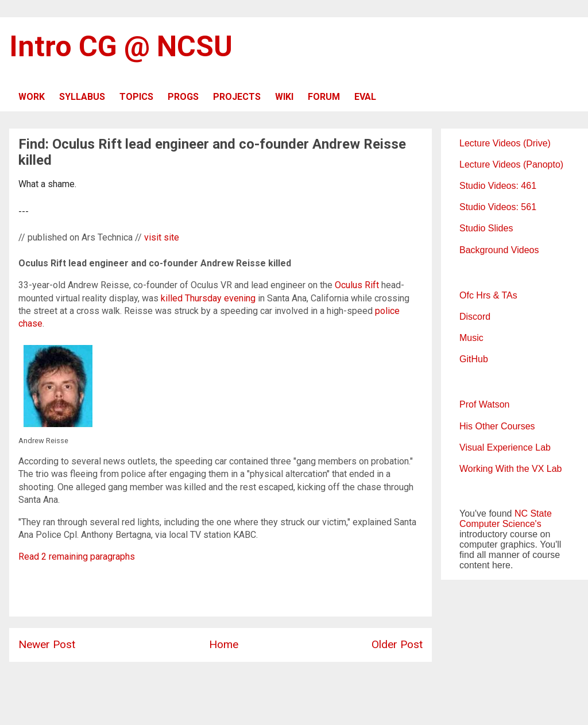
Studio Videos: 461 (498, 186)
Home (224, 644)
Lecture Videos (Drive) (505, 143)
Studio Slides (486, 228)
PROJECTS (237, 97)
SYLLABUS (82, 97)
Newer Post (47, 644)
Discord (475, 317)
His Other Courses (497, 426)
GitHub (474, 359)
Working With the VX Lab (510, 469)
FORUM (324, 97)
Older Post (397, 644)
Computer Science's (500, 524)
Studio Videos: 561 (498, 207)
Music (471, 338)
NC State (533, 513)
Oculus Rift (357, 285)
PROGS (183, 97)
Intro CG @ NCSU (121, 46)
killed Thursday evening (208, 298)
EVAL (365, 97)
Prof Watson (484, 404)
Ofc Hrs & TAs (488, 295)
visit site (162, 237)
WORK (32, 97)
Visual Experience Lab (505, 447)
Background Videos (499, 250)
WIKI (284, 97)
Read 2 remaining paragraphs (77, 557)
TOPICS (136, 97)
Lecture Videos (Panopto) (511, 164)
